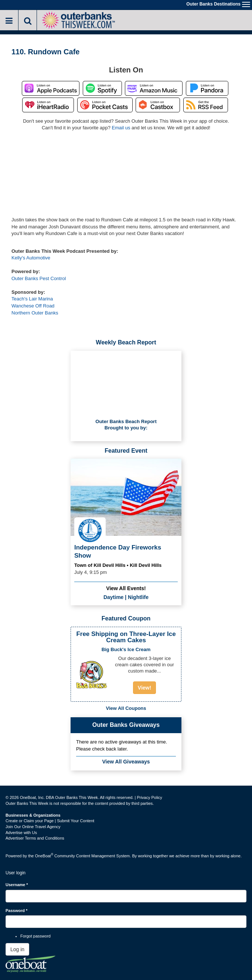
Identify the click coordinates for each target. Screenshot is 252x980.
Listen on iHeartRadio (48, 105)
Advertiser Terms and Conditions (35, 838)
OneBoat (44, 856)
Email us (121, 128)
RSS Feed (206, 105)
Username (17, 885)
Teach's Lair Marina (32, 299)
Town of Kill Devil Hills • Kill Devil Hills (118, 565)
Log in (17, 949)
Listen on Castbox (158, 105)
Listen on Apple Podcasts (51, 88)
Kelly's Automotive (31, 258)
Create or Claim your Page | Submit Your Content (50, 821)
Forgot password (35, 936)
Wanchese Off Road (33, 306)
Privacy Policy (149, 797)
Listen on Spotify (102, 88)
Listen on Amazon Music (154, 88)
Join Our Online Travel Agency (33, 827)
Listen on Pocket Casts (105, 105)
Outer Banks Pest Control (39, 278)
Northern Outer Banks (35, 313)
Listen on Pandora (207, 88)
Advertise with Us (21, 833)
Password (16, 911)
